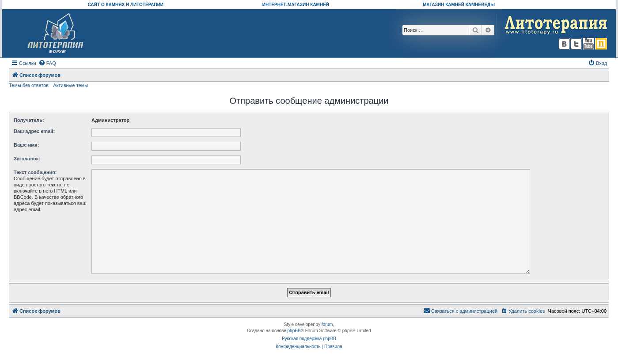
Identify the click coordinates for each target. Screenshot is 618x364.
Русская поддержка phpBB (309, 339)
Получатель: (29, 120)
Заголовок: (27, 159)
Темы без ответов (29, 85)
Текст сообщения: (35, 172)
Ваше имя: (26, 145)
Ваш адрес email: (34, 131)
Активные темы (70, 85)
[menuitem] (47, 63)
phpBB (294, 331)
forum (327, 324)
